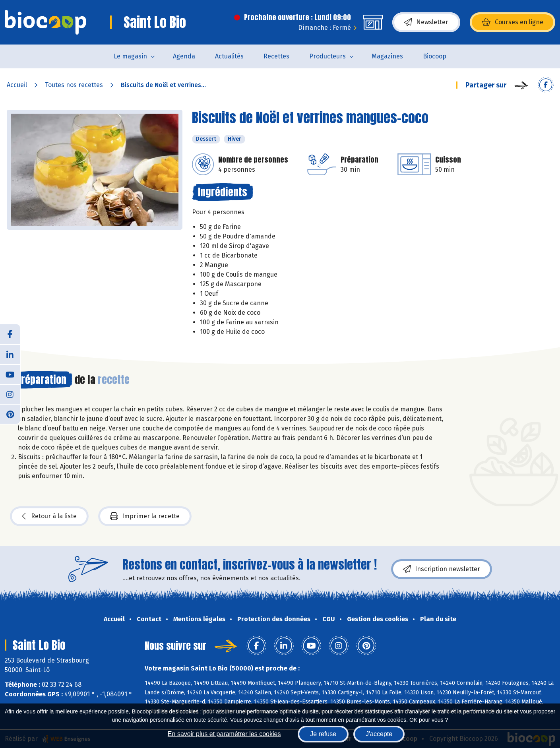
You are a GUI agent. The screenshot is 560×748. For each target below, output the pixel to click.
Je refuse (323, 734)
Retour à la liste (49, 516)
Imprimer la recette (145, 516)
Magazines (387, 56)
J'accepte (379, 734)
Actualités (229, 56)
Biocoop (435, 56)
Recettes (276, 56)
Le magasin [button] (130, 56)
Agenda (184, 56)
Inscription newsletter (442, 569)
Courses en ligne (513, 22)
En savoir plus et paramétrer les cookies (224, 734)
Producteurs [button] (327, 56)
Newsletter (426, 22)
